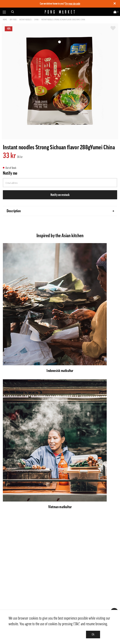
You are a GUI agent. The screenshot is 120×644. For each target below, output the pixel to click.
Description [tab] (60, 211)
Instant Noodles (25, 20)
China (36, 20)
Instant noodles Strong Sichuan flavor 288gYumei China (63, 20)
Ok (93, 635)
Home (5, 20)
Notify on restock (60, 195)
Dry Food (13, 20)
